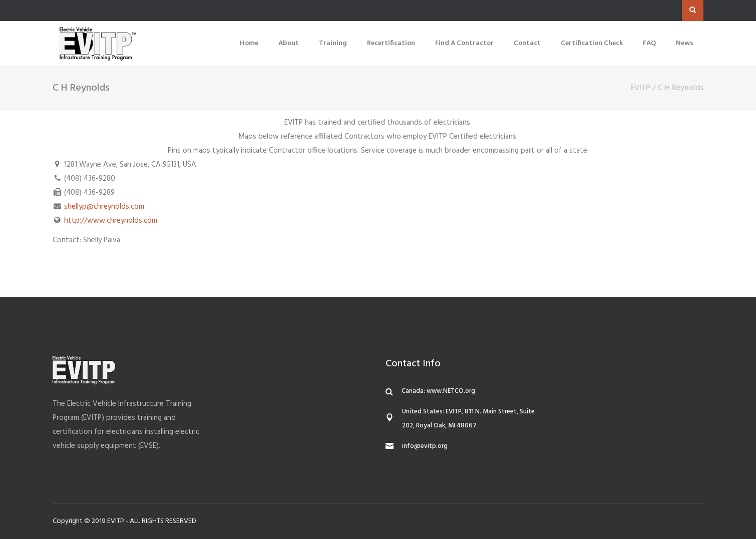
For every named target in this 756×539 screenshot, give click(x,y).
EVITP (640, 88)
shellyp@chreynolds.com (104, 207)
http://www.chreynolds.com (111, 221)
